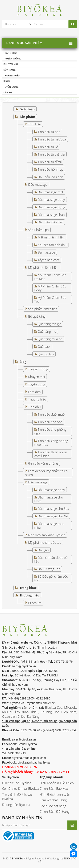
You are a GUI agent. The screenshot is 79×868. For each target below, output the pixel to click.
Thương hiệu (11, 75)
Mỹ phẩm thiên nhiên (43, 267)
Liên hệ (8, 92)
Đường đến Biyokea (16, 805)
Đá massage (46, 252)
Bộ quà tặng (37, 316)
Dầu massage (38, 184)
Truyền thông (12, 59)
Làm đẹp (34, 392)
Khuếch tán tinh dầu (52, 245)
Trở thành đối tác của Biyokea (17, 797)
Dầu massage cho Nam (49, 499)
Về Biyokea (11, 777)
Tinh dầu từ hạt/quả (52, 139)
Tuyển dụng (11, 87)
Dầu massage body (51, 200)
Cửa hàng (9, 70)
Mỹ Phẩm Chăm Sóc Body (50, 288)
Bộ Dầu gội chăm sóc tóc (51, 578)
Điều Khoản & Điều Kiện (57, 783)
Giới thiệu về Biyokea (17, 783)
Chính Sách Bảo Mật (54, 788)
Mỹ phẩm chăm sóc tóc (45, 542)
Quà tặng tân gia (49, 324)
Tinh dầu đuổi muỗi (52, 414)
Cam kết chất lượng (53, 800)
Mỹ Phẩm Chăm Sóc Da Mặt (50, 277)
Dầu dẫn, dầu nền (50, 177)
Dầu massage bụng (51, 207)
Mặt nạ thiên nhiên (51, 237)
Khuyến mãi (11, 64)
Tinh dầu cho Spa (50, 422)
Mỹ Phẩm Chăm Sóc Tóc (50, 299)
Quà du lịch (46, 354)
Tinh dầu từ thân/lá (51, 154)
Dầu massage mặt (50, 192)
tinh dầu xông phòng (43, 463)
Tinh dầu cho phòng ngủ (50, 431)
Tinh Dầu (35, 124)
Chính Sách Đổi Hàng (55, 811)
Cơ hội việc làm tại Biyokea (21, 788)
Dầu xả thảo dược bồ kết (51, 559)
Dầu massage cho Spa (53, 509)
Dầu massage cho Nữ (53, 516)
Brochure (35, 603)
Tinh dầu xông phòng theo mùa (51, 443)
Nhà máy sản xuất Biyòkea (47, 535)
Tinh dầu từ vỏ (48, 147)
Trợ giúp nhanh (51, 777)
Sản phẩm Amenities (43, 309)
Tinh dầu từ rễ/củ (50, 162)
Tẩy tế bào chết (49, 260)
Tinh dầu (34, 407)
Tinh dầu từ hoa (49, 132)
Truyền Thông (38, 369)
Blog (7, 81)
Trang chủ (10, 53)
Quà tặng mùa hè (50, 339)
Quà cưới (44, 346)
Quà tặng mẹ (47, 331)
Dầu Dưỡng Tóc (49, 569)
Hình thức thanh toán (55, 794)
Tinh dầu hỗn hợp (50, 169)
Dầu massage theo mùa (49, 525)
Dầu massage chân (51, 215)
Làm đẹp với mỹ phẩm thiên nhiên (46, 473)
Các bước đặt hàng (53, 806)
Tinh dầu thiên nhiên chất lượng (51, 454)
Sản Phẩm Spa (38, 230)
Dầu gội (43, 550)
